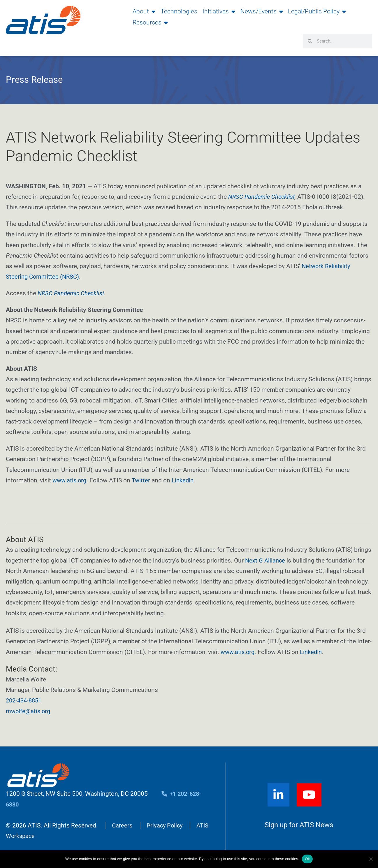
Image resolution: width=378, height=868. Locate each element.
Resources (150, 22)
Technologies (179, 11)
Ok (307, 859)
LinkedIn (186, 480)
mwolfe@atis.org (29, 711)
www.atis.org (71, 480)
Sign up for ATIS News (299, 825)
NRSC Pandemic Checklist (263, 197)
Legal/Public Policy (317, 11)
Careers (122, 825)
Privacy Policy (166, 825)
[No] (371, 859)
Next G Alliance (266, 560)
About (144, 11)
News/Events (262, 11)
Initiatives (219, 11)
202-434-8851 (25, 700)
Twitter (144, 480)
